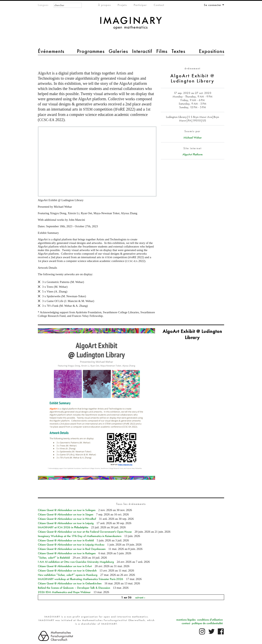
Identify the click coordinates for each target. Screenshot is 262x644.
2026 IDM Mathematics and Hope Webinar (64, 592)
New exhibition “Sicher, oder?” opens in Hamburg (68, 575)
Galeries (118, 51)
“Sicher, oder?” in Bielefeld (54, 558)
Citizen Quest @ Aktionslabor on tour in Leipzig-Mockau (71, 545)
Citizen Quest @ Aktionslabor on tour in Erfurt (65, 566)
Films (162, 51)
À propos (104, 5)
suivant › (140, 597)
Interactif (142, 51)
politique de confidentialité (207, 623)
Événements (51, 51)
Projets (122, 5)
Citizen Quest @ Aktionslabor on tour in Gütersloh (67, 570)
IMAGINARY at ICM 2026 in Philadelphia (63, 527)
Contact (159, 5)
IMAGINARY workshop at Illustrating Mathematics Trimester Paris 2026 (81, 579)
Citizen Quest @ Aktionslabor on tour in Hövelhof (67, 519)
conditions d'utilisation (210, 620)
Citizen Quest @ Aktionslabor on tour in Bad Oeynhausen (72, 549)
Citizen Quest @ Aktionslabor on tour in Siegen (66, 514)
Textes (178, 51)
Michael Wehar (193, 138)
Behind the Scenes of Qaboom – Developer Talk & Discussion (74, 588)
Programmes (91, 51)
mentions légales (186, 620)
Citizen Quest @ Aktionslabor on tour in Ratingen (67, 553)
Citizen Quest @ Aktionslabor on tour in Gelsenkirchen (70, 583)
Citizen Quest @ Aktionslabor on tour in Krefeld (66, 540)
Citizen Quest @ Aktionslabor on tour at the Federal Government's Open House (85, 532)
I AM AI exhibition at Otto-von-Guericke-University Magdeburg (76, 562)
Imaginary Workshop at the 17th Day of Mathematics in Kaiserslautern (80, 536)
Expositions (212, 51)
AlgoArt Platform (193, 154)
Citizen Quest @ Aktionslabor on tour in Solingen (67, 510)
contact (186, 623)
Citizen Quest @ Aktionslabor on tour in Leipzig (66, 523)
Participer (140, 5)
